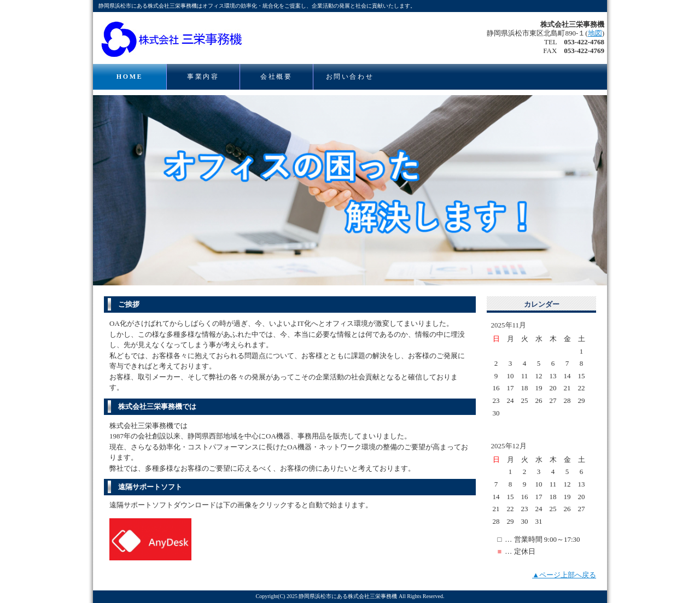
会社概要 (276, 77)
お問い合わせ (350, 77)
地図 (595, 33)
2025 (292, 596)
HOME (130, 77)
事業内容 (203, 77)
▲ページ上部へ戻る (564, 575)
